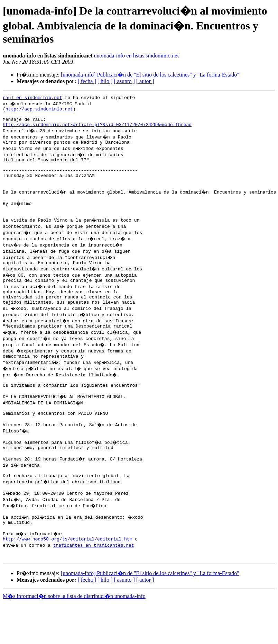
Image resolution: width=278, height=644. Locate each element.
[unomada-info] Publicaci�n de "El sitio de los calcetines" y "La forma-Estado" (150, 75)
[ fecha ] (87, 81)
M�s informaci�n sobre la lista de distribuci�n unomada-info (74, 638)
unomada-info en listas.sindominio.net (136, 56)
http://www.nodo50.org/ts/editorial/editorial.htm (67, 578)
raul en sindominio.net (33, 98)
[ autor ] (145, 81)
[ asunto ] (124, 81)
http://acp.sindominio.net (39, 111)
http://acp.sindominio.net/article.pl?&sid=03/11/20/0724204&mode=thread (97, 129)
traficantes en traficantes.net (94, 584)
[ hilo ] (105, 81)
